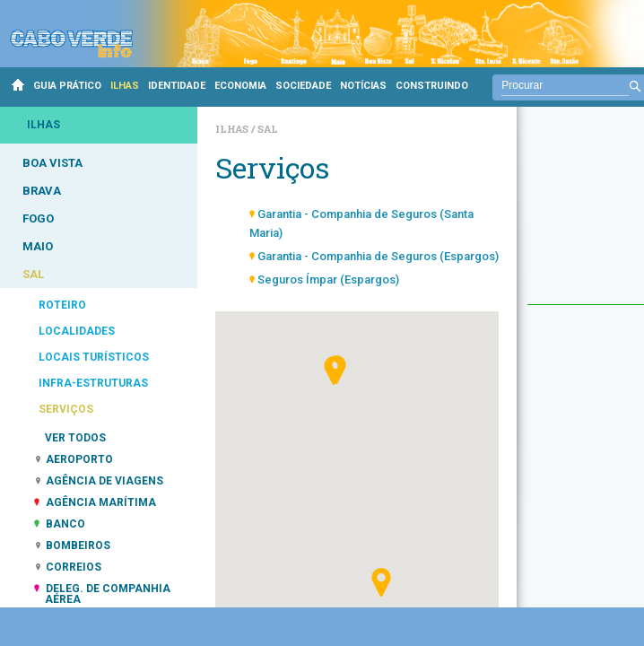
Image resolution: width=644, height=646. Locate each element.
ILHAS (125, 86)
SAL (33, 274)
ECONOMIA (240, 86)
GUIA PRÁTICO (67, 86)
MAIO (38, 246)
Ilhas (233, 129)
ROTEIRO (62, 305)
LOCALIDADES (77, 331)
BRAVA (42, 191)
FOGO (38, 218)
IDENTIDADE (177, 86)
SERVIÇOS (66, 409)
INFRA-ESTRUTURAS (93, 383)
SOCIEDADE (303, 86)
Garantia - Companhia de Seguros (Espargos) (378, 256)
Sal (268, 129)
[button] (381, 582)
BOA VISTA (52, 163)
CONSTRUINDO (432, 86)
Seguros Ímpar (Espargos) (328, 279)
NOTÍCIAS (363, 86)
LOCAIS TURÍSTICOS (94, 357)
